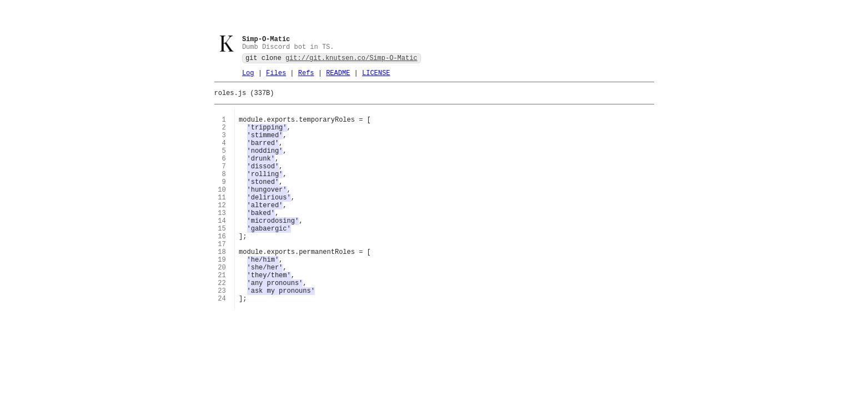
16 (222, 269)
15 (222, 259)
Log (248, 77)
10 (222, 212)
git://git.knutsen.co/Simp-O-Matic (352, 60)
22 (222, 325)
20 (222, 306)
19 (222, 297)
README (338, 77)
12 (222, 231)
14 (222, 250)
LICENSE (376, 77)
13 (222, 240)
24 (222, 344)
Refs (306, 77)
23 (222, 335)
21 (222, 316)
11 (222, 221)
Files (276, 77)
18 (222, 287)
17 (222, 278)
